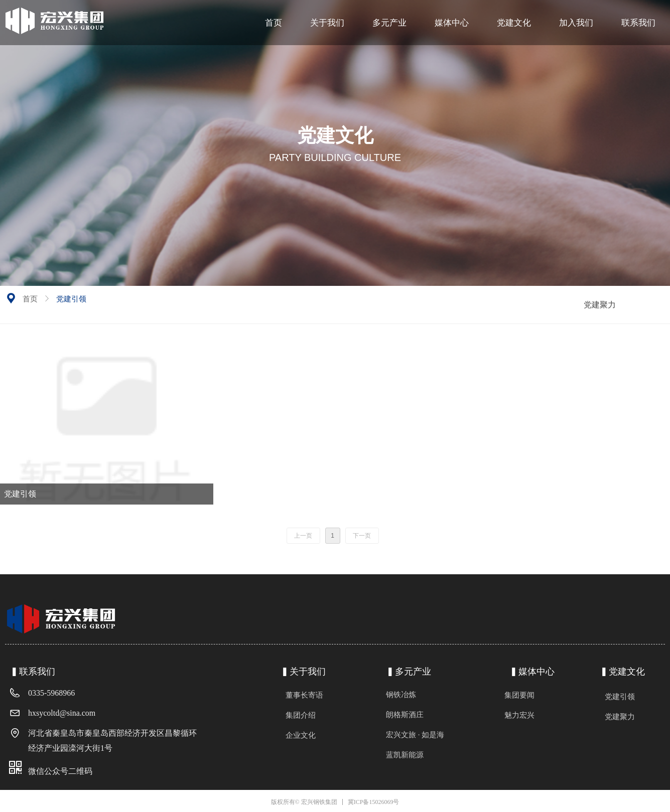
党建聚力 (600, 305)
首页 (30, 299)
